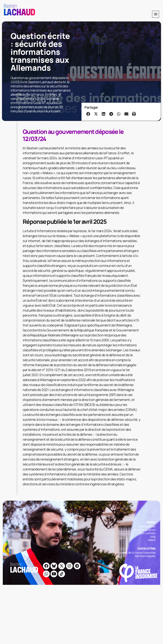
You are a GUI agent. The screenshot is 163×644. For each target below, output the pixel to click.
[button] (156, 14)
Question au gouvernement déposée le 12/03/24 (73, 135)
